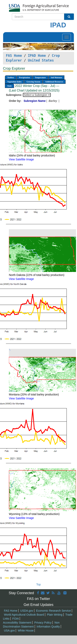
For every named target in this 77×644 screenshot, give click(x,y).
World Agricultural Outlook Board (24, 615)
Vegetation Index (14, 82)
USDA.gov (27, 611)
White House (26, 631)
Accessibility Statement (17, 623)
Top (39, 584)
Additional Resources (54, 82)
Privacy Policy (43, 623)
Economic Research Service (54, 611)
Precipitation (24, 78)
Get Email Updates (38, 605)
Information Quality (48, 627)
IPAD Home (37, 56)
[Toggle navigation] (67, 37)
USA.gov (9, 631)
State (9, 86)
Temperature (40, 78)
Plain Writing (55, 615)
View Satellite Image (21, 159)
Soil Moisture (56, 78)
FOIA (16, 619)
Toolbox (11, 78)
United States (41, 60)
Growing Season (33, 82)
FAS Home (14, 56)
